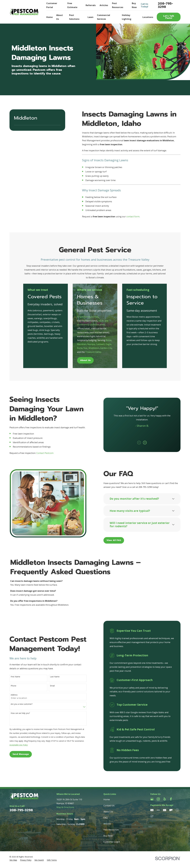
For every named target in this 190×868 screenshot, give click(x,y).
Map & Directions (65, 807)
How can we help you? (17, 713)
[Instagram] (158, 799)
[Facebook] (171, 799)
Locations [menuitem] (148, 17)
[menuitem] (13, 860)
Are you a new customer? (19, 704)
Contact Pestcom (42, 453)
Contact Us (109, 805)
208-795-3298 (165, 5)
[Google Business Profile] (152, 799)
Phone (10, 686)
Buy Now (108, 836)
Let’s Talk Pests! (169, 17)
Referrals (91, 5)
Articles (104, 5)
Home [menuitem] (49, 17)
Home (107, 799)
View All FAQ (117, 540)
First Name (12, 677)
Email (49, 686)
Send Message (18, 754)
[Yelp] (165, 799)
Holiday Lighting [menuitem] (127, 17)
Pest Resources (111, 830)
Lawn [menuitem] (91, 17)
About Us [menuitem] (60, 17)
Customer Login (112, 842)
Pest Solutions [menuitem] (74, 17)
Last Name (52, 677)
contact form (133, 216)
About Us (108, 812)
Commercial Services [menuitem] (104, 17)
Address (11, 695)
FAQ (105, 818)
